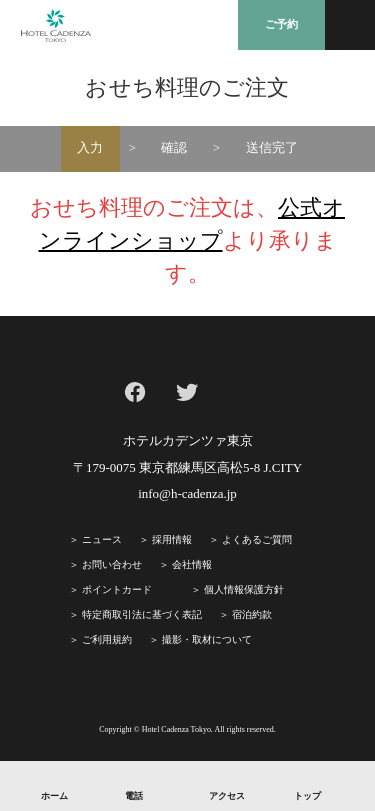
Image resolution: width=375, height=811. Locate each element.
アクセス (227, 796)
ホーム (54, 796)
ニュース (102, 539)
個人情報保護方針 (244, 589)
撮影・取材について (207, 639)
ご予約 (281, 24)
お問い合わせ (112, 564)
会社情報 (192, 564)
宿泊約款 (252, 614)
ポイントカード (117, 589)
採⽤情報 (172, 539)
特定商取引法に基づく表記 (142, 614)
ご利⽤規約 (107, 639)
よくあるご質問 (257, 539)
